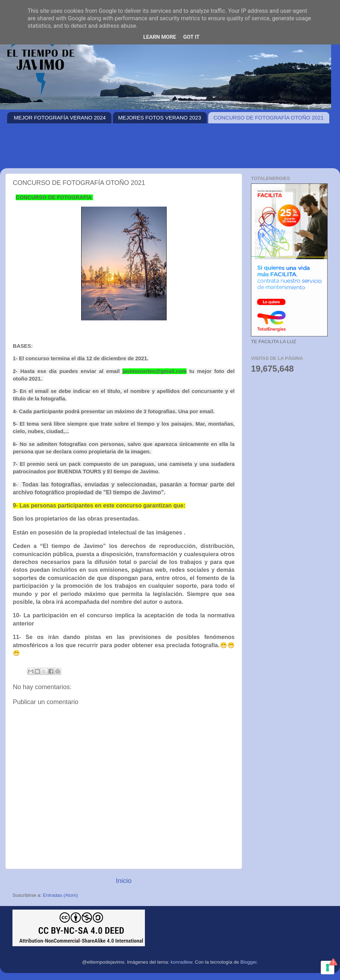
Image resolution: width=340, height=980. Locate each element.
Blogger (249, 962)
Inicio (124, 881)
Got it (191, 37)
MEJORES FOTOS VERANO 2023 (160, 118)
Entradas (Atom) (61, 895)
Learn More (159, 37)
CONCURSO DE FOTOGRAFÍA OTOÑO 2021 (269, 118)
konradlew (181, 962)
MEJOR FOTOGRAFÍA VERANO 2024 (60, 118)
